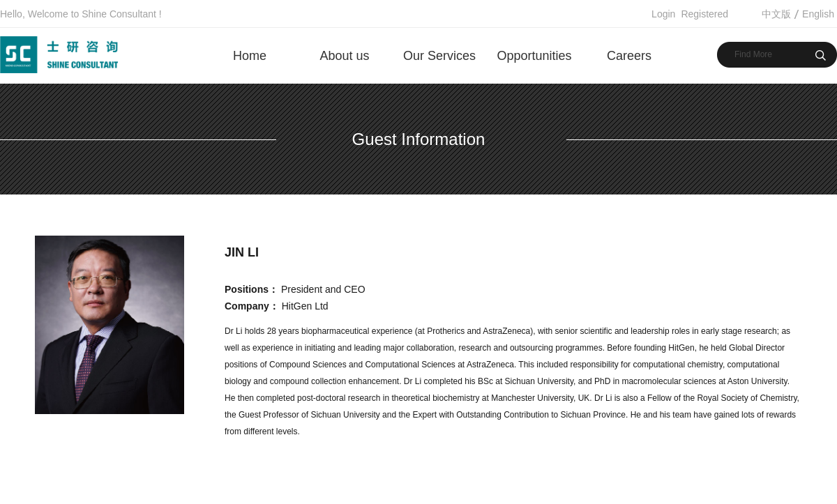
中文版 (776, 14)
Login (663, 14)
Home (250, 56)
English (818, 14)
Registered (704, 14)
